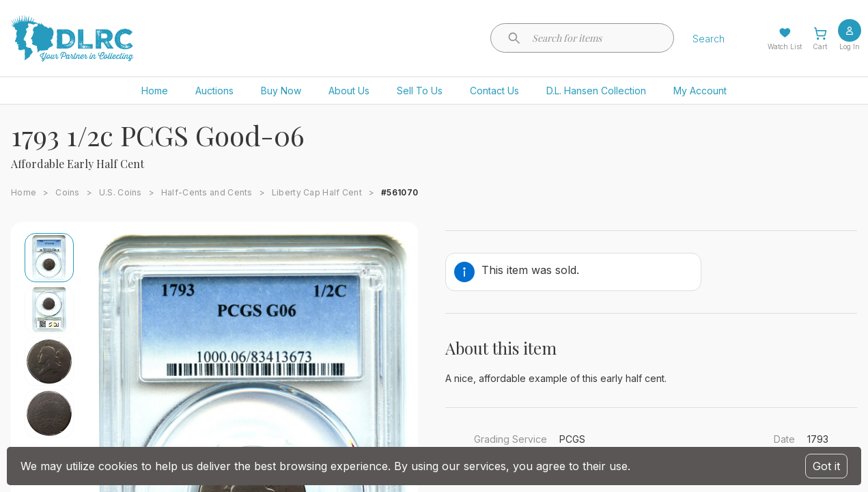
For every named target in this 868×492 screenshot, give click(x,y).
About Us (349, 91)
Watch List (785, 46)
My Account (700, 91)
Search (709, 39)
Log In (850, 46)
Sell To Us (420, 91)
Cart (820, 46)
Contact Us (494, 91)
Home (155, 91)
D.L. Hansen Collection (596, 91)
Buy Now (281, 91)
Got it (826, 466)
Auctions (214, 91)
